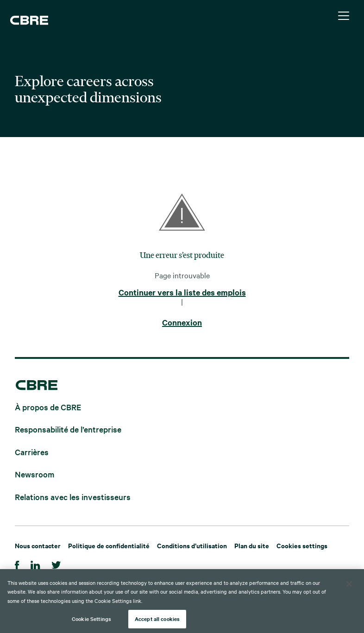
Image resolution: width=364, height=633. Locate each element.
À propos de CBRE (48, 406)
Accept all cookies (157, 619)
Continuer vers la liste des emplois (182, 293)
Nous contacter (38, 545)
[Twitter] (56, 564)
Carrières (32, 451)
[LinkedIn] (35, 564)
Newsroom (35, 474)
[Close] (349, 584)
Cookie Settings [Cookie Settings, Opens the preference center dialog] (91, 619)
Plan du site (252, 545)
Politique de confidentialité (109, 545)
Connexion (182, 323)
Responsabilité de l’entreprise (68, 429)
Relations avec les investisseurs (73, 496)
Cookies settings (302, 545)
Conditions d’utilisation (192, 545)
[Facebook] (17, 564)
